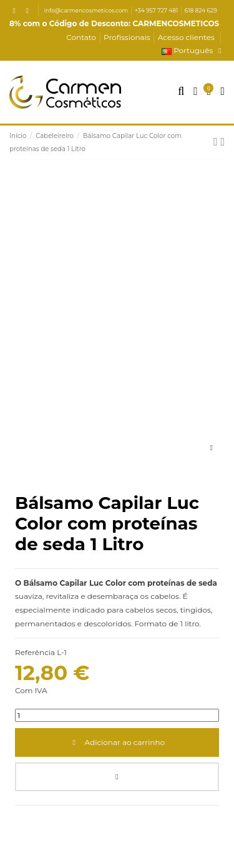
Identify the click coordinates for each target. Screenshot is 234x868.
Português (193, 50)
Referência (35, 652)
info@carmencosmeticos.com (87, 10)
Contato (82, 37)
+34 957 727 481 (157, 10)
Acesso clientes (186, 37)
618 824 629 (201, 10)
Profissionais (128, 37)
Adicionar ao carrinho (117, 742)
